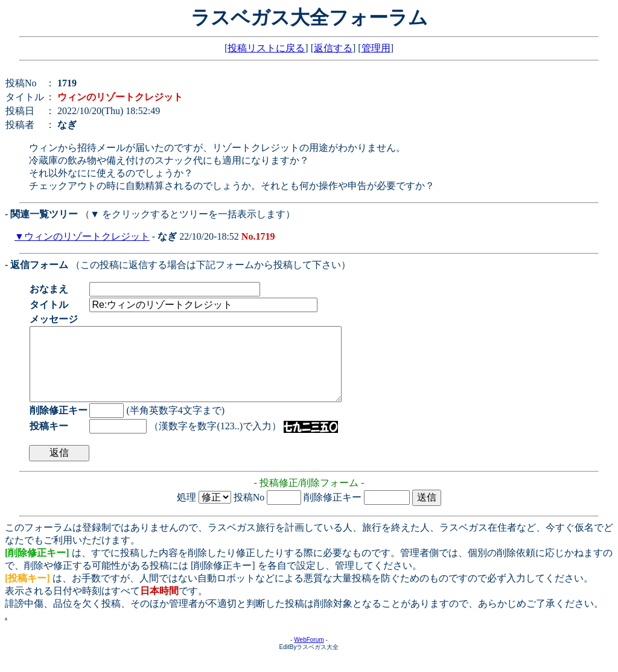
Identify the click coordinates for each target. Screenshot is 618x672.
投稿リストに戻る (266, 48)
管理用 (376, 48)
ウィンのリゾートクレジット (87, 236)
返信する (333, 48)
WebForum (309, 654)
